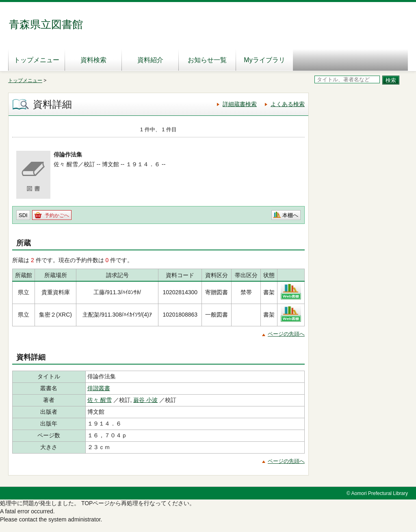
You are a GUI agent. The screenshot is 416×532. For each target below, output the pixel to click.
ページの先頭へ (286, 334)
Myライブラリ (264, 60)
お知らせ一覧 (207, 60)
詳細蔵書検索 (240, 104)
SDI (23, 215)
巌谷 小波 (145, 400)
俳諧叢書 (99, 388)
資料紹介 (150, 60)
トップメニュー (37, 60)
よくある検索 (288, 104)
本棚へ (290, 215)
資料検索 (93, 60)
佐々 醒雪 (100, 400)
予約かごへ (57, 215)
